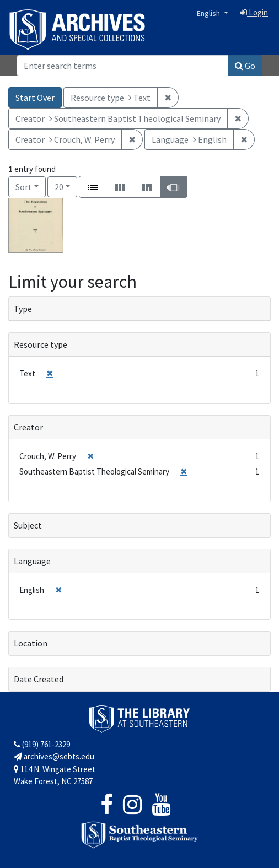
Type (23, 309)
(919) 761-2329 (42, 744)
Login (254, 12)
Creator (28, 427)
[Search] (122, 66)
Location (31, 643)
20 (66, 186)
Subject (28, 525)
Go (245, 66)
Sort (24, 187)
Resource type (41, 344)
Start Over (35, 98)
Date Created (39, 679)
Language (32, 561)
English (209, 13)
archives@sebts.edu (54, 756)
